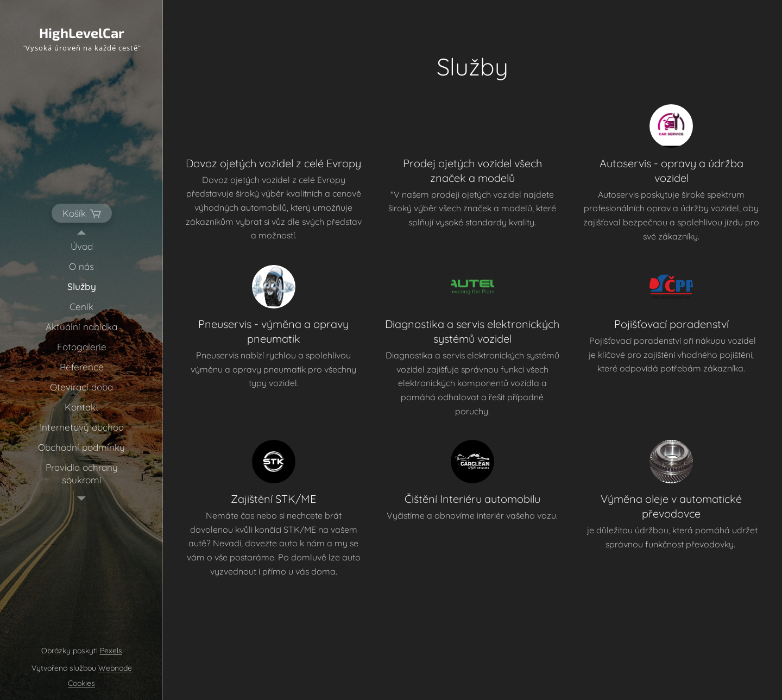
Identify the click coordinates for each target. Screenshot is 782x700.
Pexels (111, 651)
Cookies (81, 683)
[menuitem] (81, 246)
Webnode (115, 668)
